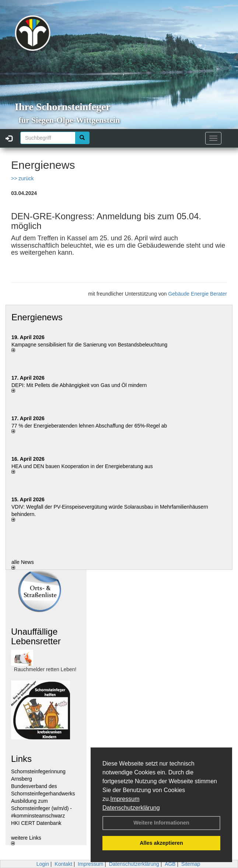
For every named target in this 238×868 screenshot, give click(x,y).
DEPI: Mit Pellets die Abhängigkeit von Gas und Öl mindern (83, 385)
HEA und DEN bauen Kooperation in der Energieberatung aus (82, 466)
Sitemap (191, 864)
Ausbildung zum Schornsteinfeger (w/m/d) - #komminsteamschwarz (41, 808)
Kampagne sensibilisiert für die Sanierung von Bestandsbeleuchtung (89, 345)
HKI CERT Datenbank (36, 823)
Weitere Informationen (161, 823)
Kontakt (63, 864)
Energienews (37, 317)
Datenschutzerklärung (131, 808)
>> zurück (22, 178)
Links (21, 759)
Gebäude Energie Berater (197, 294)
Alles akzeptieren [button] (161, 843)
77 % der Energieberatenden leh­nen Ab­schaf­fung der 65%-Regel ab (89, 426)
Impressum (125, 799)
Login (43, 864)
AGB (170, 864)
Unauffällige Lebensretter (36, 636)
